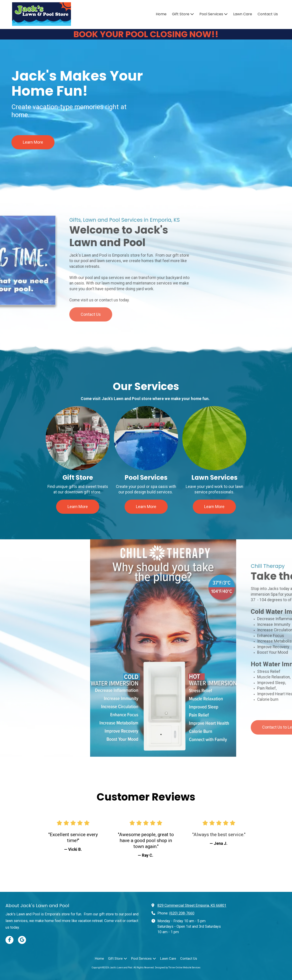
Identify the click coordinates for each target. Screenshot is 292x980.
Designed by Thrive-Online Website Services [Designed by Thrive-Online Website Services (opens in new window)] (178, 968)
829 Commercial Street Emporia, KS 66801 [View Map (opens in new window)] (192, 905)
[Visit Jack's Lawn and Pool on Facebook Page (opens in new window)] (9, 940)
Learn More (33, 144)
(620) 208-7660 (182, 913)
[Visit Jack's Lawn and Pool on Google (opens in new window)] (22, 940)
